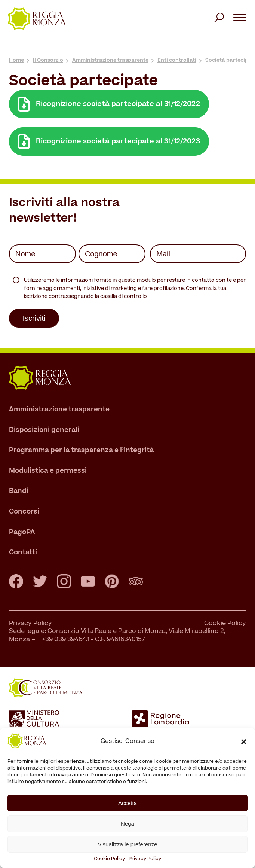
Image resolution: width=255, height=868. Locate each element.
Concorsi (24, 512)
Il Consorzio (48, 60)
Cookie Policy (109, 859)
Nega (127, 824)
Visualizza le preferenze (128, 844)
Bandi (19, 492)
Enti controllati (177, 60)
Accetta (127, 803)
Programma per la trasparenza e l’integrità (81, 450)
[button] (244, 742)
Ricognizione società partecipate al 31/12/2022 (109, 104)
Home (16, 60)
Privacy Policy (145, 859)
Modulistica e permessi (48, 471)
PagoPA (22, 532)
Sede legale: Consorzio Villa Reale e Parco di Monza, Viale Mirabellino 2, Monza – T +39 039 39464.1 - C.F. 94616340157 (117, 636)
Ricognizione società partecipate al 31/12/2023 (109, 141)
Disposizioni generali (44, 430)
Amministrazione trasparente (110, 60)
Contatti (23, 553)
